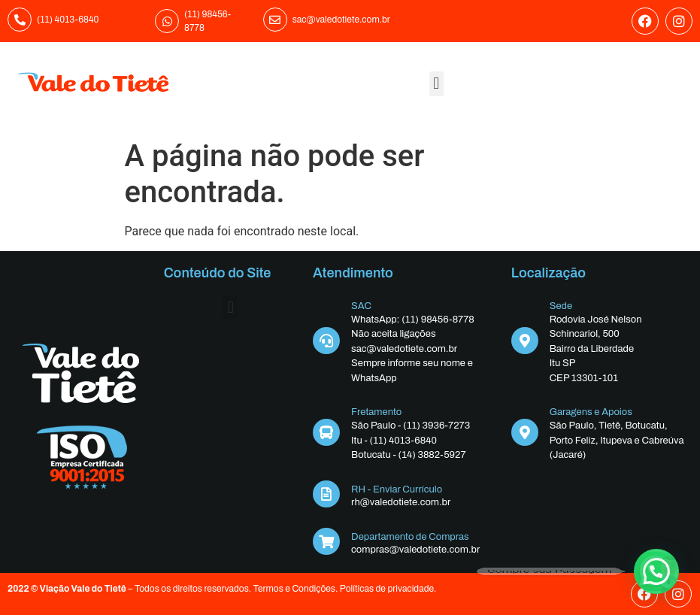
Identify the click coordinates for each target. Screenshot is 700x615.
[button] (436, 84)
